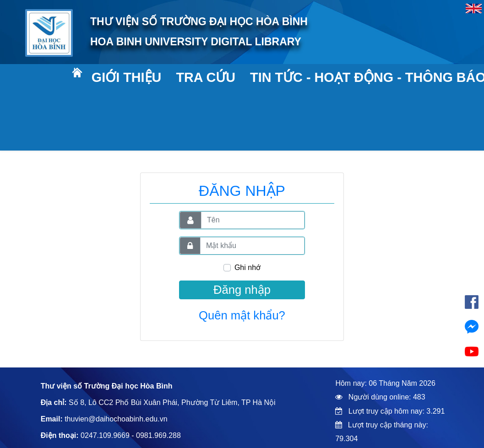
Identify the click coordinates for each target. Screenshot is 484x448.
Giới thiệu (126, 77)
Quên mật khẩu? (242, 315)
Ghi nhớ (247, 267)
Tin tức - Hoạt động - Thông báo (359, 77)
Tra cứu (206, 77)
